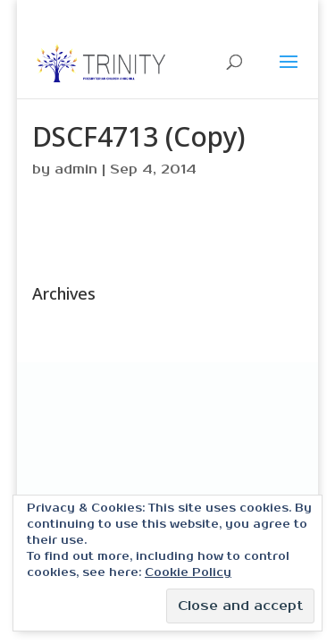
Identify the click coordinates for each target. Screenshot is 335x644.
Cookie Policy (188, 573)
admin (76, 169)
